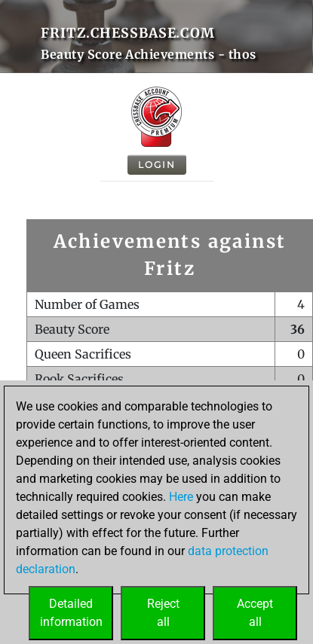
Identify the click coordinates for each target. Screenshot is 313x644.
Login (157, 165)
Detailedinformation (71, 613)
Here (181, 497)
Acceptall (255, 613)
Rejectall (163, 613)
